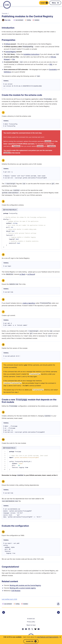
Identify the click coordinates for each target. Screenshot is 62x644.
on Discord (31, 274)
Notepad (7, 59)
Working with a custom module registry (23, 588)
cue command (19, 20)
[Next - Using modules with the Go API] (58, 612)
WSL (51, 64)
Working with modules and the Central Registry (25, 585)
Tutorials (5, 13)
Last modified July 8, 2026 (9, 599)
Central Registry (11, 52)
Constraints (53, 69)
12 (3, 532)
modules (37, 20)
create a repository (29, 303)
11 (3, 481)
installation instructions (31, 54)
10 (3, 440)
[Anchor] (2, 28)
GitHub (8, 44)
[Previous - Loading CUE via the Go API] (4, 612)
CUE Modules (16, 591)
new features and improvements (48, 637)
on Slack (22, 274)
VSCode (53, 57)
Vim (14, 59)
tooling (29, 20)
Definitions (7, 72)
